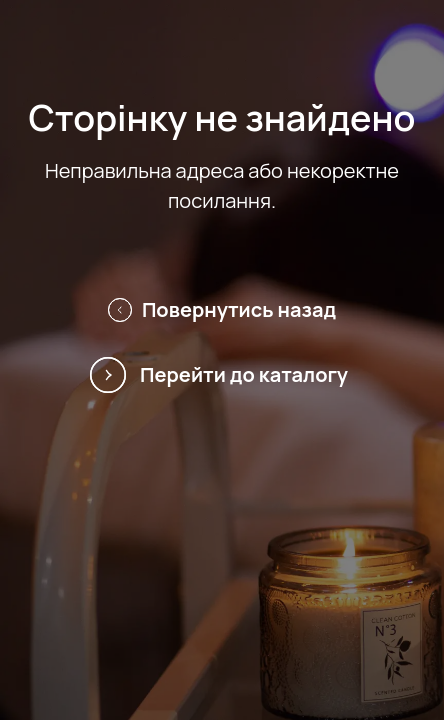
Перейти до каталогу (222, 375)
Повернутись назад (222, 309)
